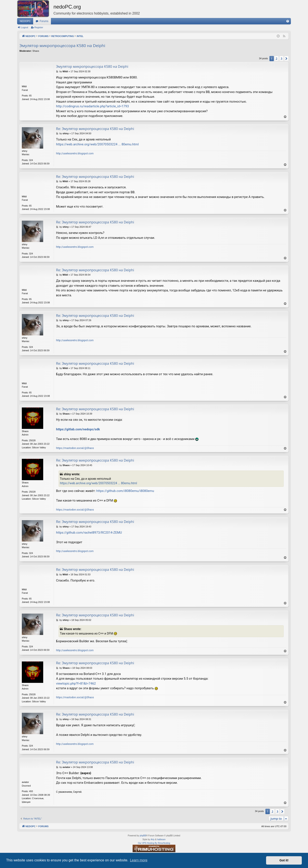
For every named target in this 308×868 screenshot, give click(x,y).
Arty (153, 839)
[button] (286, 59)
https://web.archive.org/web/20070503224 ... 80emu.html (97, 144)
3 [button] (281, 58)
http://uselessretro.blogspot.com (75, 154)
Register (39, 27)
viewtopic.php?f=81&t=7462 (76, 683)
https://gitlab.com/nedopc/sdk (78, 429)
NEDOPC (25, 21)
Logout (25, 27)
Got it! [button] (284, 860)
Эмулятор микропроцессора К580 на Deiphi (62, 46)
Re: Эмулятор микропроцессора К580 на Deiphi (95, 129)
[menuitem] (288, 21)
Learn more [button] (139, 860)
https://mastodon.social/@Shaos (75, 448)
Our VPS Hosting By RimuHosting (154, 843)
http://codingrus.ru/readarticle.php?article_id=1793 (92, 106)
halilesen (161, 839)
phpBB (143, 836)
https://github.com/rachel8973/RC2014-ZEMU (89, 533)
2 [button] (277, 58)
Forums (44, 21)
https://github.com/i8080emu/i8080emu (125, 491)
